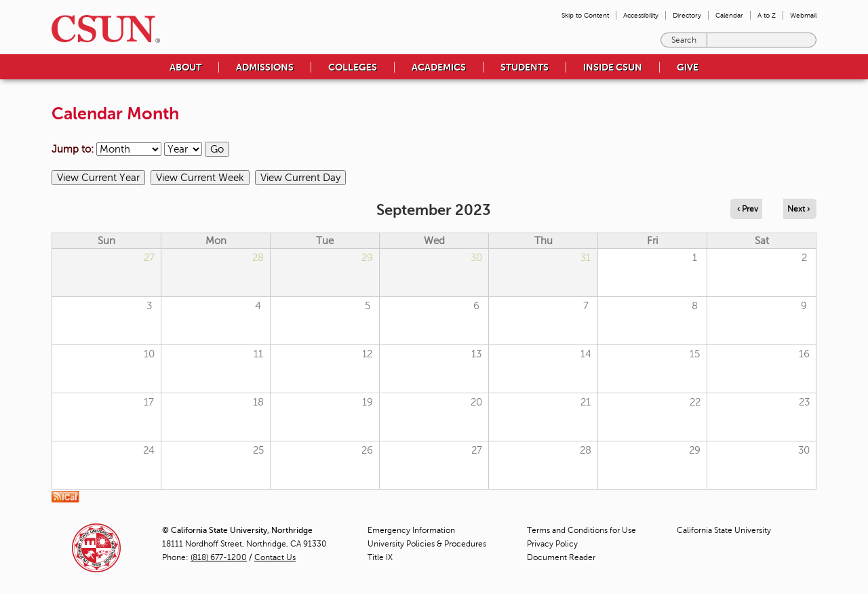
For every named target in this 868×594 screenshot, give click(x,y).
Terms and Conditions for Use (581, 530)
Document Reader (561, 557)
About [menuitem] (185, 67)
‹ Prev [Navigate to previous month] (748, 209)
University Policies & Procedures (427, 544)
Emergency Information (411, 530)
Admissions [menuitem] (265, 67)
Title (380, 557)
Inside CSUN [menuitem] (613, 67)
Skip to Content (585, 15)
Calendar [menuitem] (729, 15)
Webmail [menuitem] (803, 15)
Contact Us (275, 557)
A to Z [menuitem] (767, 15)
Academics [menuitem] (439, 67)
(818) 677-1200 (219, 557)
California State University (724, 530)
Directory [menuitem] (687, 15)
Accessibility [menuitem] (641, 15)
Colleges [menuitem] (353, 67)
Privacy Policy (552, 544)
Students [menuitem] (525, 67)
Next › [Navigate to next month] (798, 209)
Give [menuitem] (688, 67)
